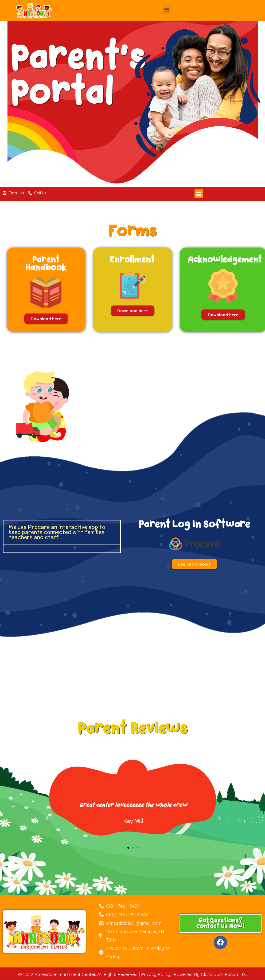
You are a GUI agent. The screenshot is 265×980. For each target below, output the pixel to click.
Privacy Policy (156, 974)
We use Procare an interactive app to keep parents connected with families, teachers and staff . (57, 532)
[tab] (62, 532)
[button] (167, 9)
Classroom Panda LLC (224, 974)
